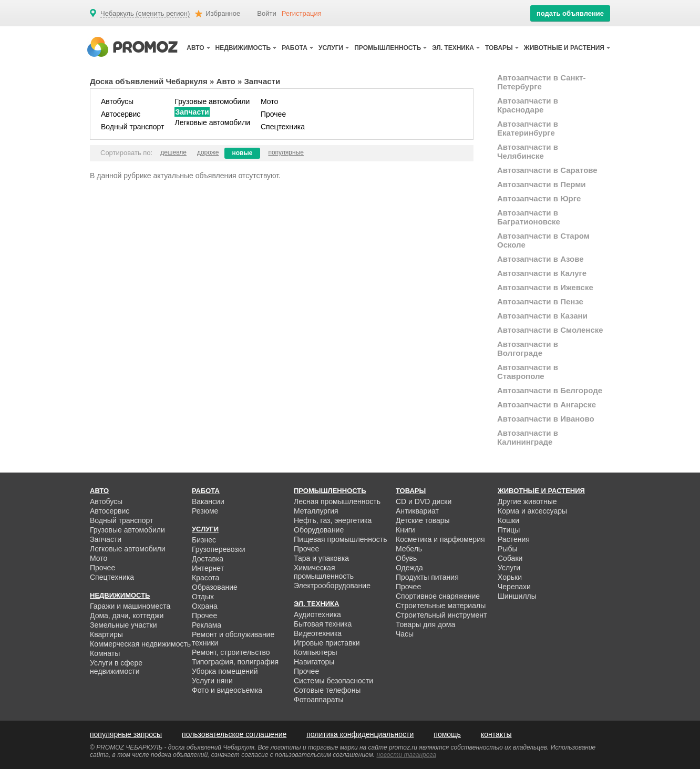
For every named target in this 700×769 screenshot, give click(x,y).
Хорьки (510, 577)
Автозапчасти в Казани (542, 316)
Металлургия (316, 511)
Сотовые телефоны (327, 690)
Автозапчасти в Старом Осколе (543, 240)
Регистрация (302, 13)
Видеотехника (318, 633)
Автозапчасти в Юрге (539, 198)
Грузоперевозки (219, 549)
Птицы (509, 530)
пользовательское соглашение (234, 734)
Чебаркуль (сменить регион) (145, 14)
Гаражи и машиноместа (130, 606)
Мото (269, 101)
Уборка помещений (225, 671)
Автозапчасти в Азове (541, 259)
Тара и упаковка (321, 558)
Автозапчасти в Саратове (547, 170)
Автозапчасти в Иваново (546, 419)
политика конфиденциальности (360, 734)
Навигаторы (314, 662)
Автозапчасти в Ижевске (545, 287)
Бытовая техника (323, 624)
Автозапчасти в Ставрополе (528, 372)
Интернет (208, 568)
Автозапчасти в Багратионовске (529, 217)
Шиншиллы (517, 596)
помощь (447, 734)
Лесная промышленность (337, 501)
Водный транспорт (132, 127)
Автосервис (121, 114)
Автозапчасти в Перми (542, 184)
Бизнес (204, 540)
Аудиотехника (317, 614)
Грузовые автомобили (212, 101)
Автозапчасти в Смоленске (550, 330)
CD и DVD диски (424, 501)
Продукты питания (427, 577)
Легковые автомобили (212, 122)
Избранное (223, 13)
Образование (215, 587)
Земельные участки (123, 625)
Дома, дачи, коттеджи (127, 616)
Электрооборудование (332, 586)
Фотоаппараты (319, 700)
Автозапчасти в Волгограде (528, 348)
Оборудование (319, 530)
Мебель (409, 549)
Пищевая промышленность (341, 539)
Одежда (409, 568)
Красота (205, 578)
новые (243, 153)
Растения (514, 539)
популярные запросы (126, 734)
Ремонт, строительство (231, 652)
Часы (405, 634)
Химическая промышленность (324, 572)
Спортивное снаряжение (438, 596)
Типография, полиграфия (235, 662)
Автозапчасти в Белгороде (550, 390)
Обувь (406, 558)
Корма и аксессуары (532, 511)
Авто (226, 81)
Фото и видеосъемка (227, 690)
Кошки (508, 520)
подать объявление (570, 13)
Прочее (273, 114)
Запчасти (192, 112)
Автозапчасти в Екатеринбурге (528, 128)
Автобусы (117, 101)
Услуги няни (212, 681)
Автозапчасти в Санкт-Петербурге (541, 82)
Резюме (205, 511)
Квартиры (106, 634)
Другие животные (527, 501)
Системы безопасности (333, 681)
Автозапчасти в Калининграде (528, 437)
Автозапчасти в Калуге (542, 273)
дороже (208, 152)
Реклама (207, 625)
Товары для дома (425, 624)
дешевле (173, 152)
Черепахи (514, 587)
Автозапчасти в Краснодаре (528, 105)
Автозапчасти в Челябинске (528, 151)
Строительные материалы (441, 606)
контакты (496, 734)
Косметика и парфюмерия (440, 539)
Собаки (510, 558)
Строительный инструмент (441, 615)
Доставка (208, 559)
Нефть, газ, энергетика (333, 520)
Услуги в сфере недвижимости (116, 667)
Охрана (205, 606)
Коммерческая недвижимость (140, 644)
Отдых (203, 597)
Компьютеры (316, 652)
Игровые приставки (327, 643)
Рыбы (507, 549)
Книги (405, 530)
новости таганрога (406, 755)
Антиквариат (417, 511)
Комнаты (105, 653)
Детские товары (423, 520)
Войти (266, 13)
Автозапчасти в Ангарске (547, 404)
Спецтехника (283, 127)
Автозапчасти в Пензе (540, 301)
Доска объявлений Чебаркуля (149, 81)
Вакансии (208, 501)
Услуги (509, 568)
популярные (286, 152)
